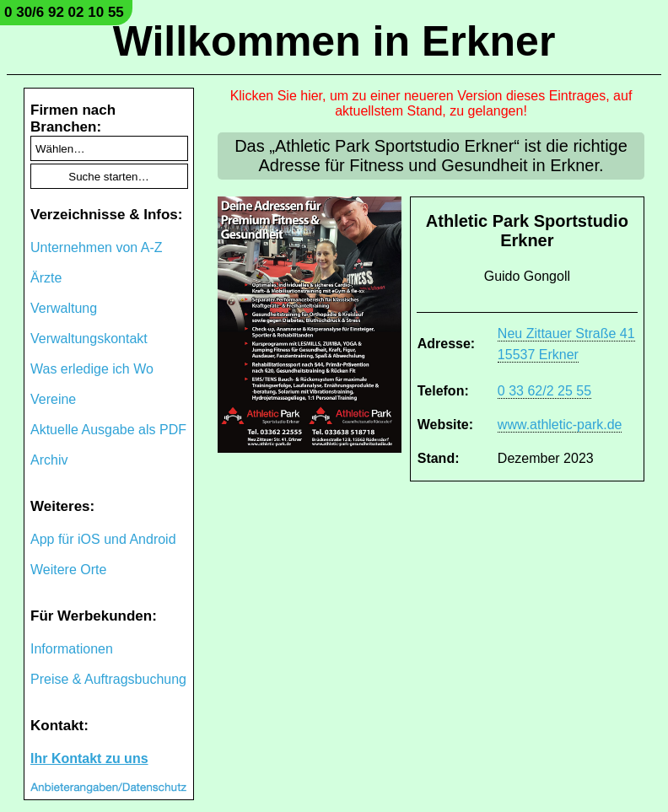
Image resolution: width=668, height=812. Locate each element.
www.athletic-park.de (560, 425)
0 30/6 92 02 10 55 (64, 12)
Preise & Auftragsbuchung (108, 679)
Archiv (49, 460)
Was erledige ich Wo (92, 369)
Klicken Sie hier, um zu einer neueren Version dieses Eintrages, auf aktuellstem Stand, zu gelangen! (431, 103)
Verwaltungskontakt (89, 339)
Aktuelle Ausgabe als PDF (108, 430)
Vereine (53, 399)
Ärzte (46, 278)
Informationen (72, 649)
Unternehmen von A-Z (97, 247)
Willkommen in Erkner (334, 41)
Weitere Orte (68, 570)
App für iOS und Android (103, 539)
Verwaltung (64, 308)
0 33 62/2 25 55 (544, 391)
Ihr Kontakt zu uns (89, 758)
